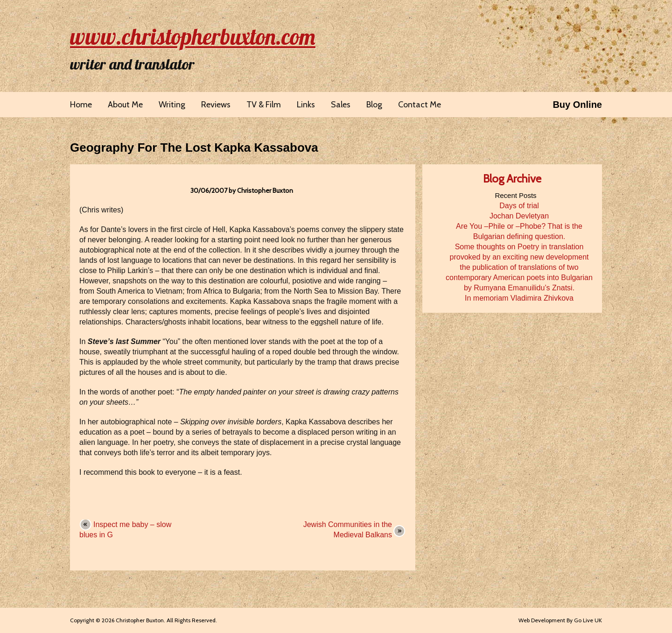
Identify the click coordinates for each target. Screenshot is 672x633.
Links (306, 105)
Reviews (216, 105)
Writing (172, 105)
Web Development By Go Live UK (560, 620)
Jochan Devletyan (519, 216)
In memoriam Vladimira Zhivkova (519, 298)
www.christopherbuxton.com (193, 36)
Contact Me (420, 105)
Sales (341, 105)
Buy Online (577, 105)
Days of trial (519, 206)
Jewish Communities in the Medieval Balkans (348, 530)
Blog (374, 105)
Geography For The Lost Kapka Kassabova (194, 148)
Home (81, 105)
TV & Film (264, 105)
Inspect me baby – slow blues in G (125, 530)
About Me (125, 105)
